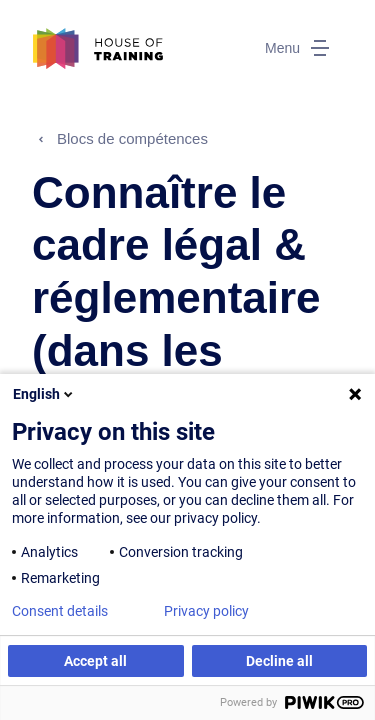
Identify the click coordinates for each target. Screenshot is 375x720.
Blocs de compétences (132, 138)
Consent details (60, 611)
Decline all (279, 661)
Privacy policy (206, 611)
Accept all (95, 661)
